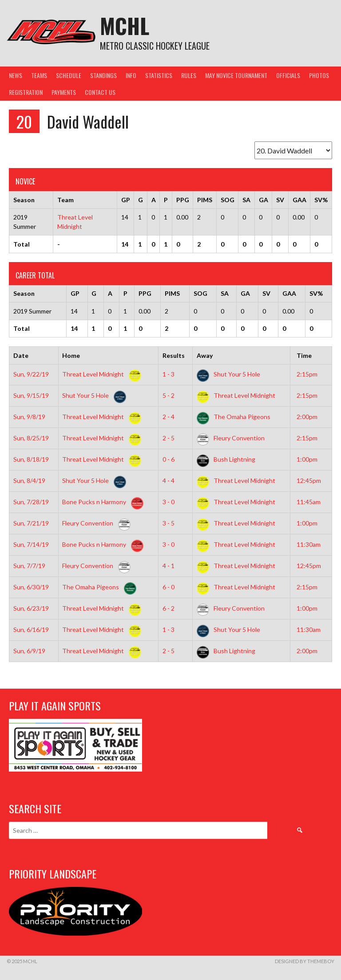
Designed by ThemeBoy (305, 961)
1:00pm (307, 459)
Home (71, 355)
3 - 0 (169, 502)
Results (174, 355)
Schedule (69, 75)
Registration (26, 92)
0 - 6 (169, 459)
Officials (288, 75)
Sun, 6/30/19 (31, 587)
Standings (103, 75)
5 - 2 (169, 395)
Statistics (159, 75)
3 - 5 (169, 523)
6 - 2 (169, 608)
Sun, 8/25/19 (31, 438)
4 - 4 (169, 480)
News (16, 75)
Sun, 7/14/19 (31, 544)
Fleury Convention (231, 438)
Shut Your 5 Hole (228, 374)
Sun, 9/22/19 (31, 374)
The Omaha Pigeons (234, 417)
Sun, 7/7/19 (29, 566)
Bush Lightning (226, 459)
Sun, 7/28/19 (31, 502)
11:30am (309, 544)
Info (131, 75)
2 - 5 (169, 438)
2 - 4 (169, 417)
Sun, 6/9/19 (29, 651)
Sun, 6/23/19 (31, 608)
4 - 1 (169, 566)
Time (304, 355)
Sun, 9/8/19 (29, 417)
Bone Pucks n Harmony (101, 502)
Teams (39, 75)
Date (21, 355)
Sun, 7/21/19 (31, 523)
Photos (319, 75)
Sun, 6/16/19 (31, 629)
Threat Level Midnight (100, 374)
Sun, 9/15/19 (31, 395)
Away (205, 355)
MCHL (125, 25)
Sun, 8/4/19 (29, 480)
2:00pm (307, 417)
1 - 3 (169, 374)
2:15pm (307, 374)
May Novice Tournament (236, 75)
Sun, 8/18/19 (31, 459)
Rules (189, 75)
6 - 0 (169, 587)
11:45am (309, 502)
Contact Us (100, 92)
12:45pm (309, 480)
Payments (64, 92)
